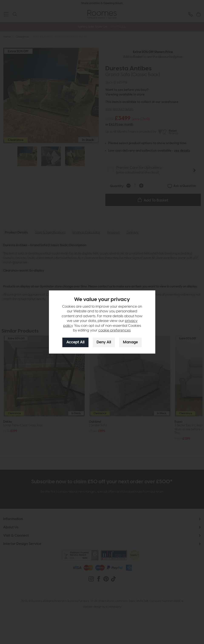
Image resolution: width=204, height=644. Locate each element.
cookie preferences (114, 330)
